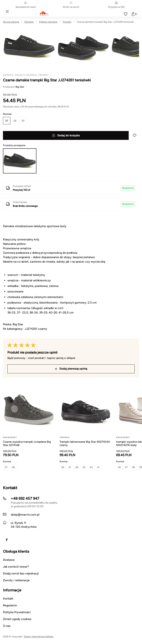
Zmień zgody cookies (17, 619)
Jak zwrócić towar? (16, 567)
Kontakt (8, 599)
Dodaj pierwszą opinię (71, 369)
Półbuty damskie (48, 22)
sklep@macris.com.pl (25, 515)
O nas (7, 626)
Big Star (20, 87)
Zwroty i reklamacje (16, 580)
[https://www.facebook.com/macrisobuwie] (7, 540)
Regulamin (10, 605)
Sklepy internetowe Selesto (39, 637)
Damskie (29, 22)
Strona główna (11, 22)
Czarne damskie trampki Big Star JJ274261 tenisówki (105, 22)
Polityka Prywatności (17, 612)
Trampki (67, 22)
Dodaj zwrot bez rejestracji (21, 573)
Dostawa (9, 560)
